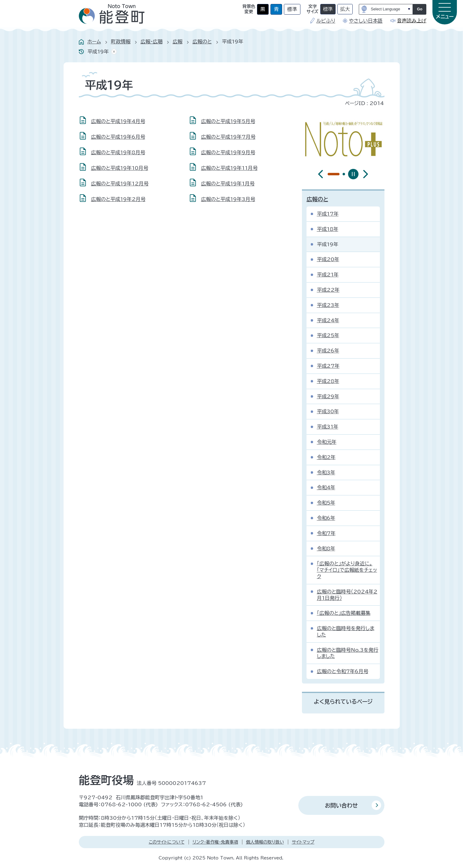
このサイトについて (167, 842)
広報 (178, 42)
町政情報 (121, 42)
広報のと (202, 42)
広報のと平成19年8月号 (118, 152)
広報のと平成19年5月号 (228, 121)
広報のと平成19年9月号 (228, 152)
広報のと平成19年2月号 (118, 199)
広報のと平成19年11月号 (229, 168)
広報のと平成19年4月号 (118, 121)
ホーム (94, 42)
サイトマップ (303, 842)
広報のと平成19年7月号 (228, 137)
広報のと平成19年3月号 (228, 199)
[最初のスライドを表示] (366, 174)
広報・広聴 (152, 42)
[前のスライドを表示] (321, 174)
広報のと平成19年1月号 (228, 184)
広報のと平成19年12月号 (120, 184)
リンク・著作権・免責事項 (215, 842)
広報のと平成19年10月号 (120, 168)
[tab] (329, 174)
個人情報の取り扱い (265, 842)
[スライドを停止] (353, 174)
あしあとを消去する (113, 52)
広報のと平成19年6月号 (118, 137)
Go (420, 9)
